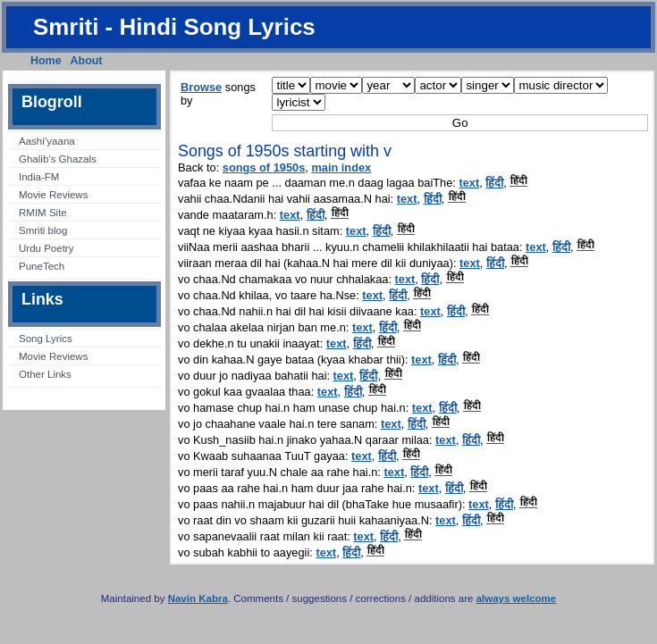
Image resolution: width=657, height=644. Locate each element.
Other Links (45, 374)
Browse (201, 87)
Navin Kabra (198, 598)
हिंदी (494, 183)
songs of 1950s (264, 167)
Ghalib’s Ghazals (58, 159)
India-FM (39, 177)
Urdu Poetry (46, 248)
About (87, 61)
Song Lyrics (46, 339)
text (469, 183)
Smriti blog (43, 230)
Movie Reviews (53, 195)
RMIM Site (43, 213)
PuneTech (42, 266)
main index (341, 167)
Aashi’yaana (47, 141)
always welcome (517, 598)
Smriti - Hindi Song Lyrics (174, 27)
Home (46, 61)
